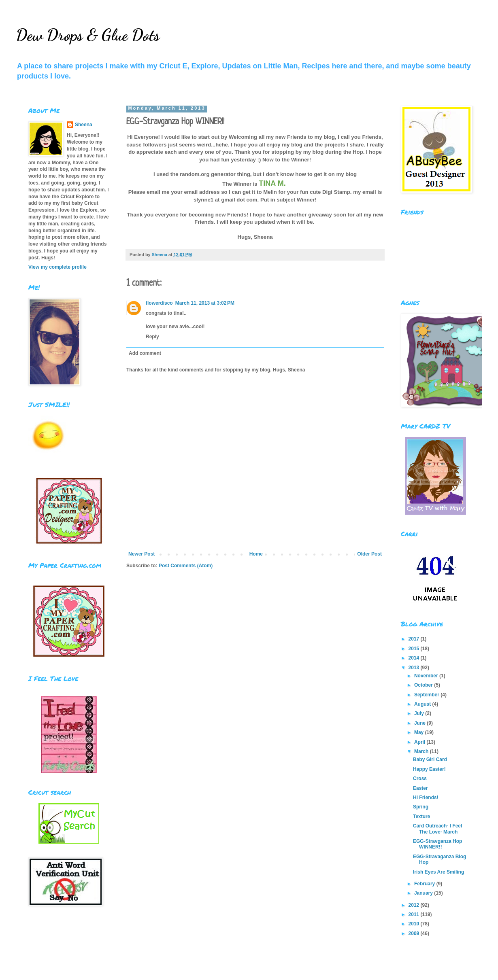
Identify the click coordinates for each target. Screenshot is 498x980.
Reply (152, 337)
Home (256, 554)
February (425, 884)
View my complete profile (57, 267)
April (420, 742)
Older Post (369, 554)
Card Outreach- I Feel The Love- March (437, 829)
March (422, 751)
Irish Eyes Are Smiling (438, 872)
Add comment (145, 353)
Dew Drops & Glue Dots (88, 35)
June (420, 723)
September (427, 695)
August (423, 704)
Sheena (84, 125)
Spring (421, 807)
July (420, 713)
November (427, 676)
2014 (415, 658)
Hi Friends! (426, 798)
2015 (415, 649)
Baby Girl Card (430, 759)
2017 (415, 639)
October (424, 685)
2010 (415, 924)
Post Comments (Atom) (186, 566)
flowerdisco (159, 303)
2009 (415, 933)
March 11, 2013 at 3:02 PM (205, 303)
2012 (415, 905)
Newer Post (142, 554)
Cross (420, 778)
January (424, 893)
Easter (420, 788)
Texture (421, 817)
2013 (415, 668)
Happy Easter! (429, 769)
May (420, 732)
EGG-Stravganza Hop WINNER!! (437, 844)
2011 (415, 914)
